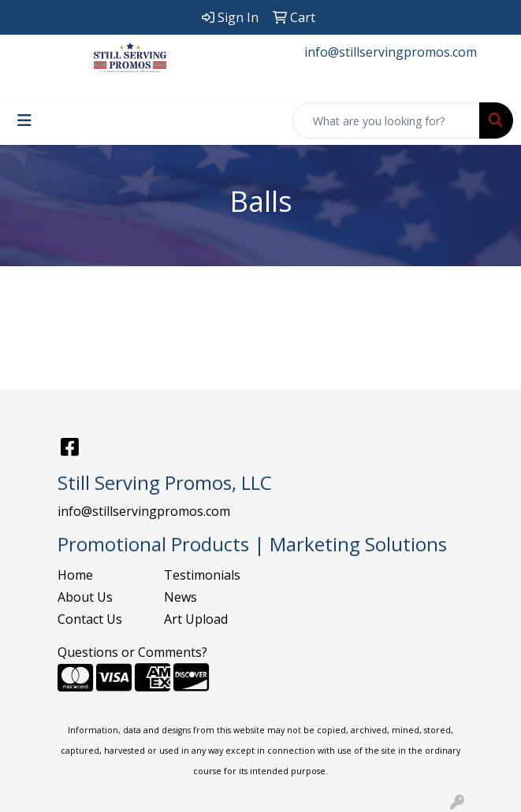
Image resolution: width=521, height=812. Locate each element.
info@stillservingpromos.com (391, 52)
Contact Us (90, 619)
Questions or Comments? (132, 652)
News (180, 597)
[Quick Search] (386, 121)
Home (75, 575)
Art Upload (196, 619)
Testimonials (202, 575)
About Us (85, 597)
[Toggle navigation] (24, 121)
